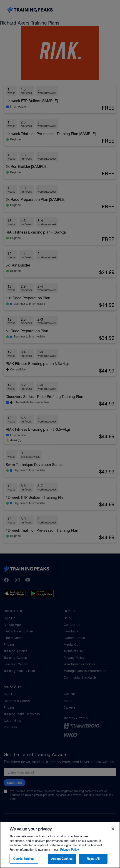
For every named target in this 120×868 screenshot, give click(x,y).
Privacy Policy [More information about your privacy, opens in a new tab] (70, 856)
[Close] (113, 836)
